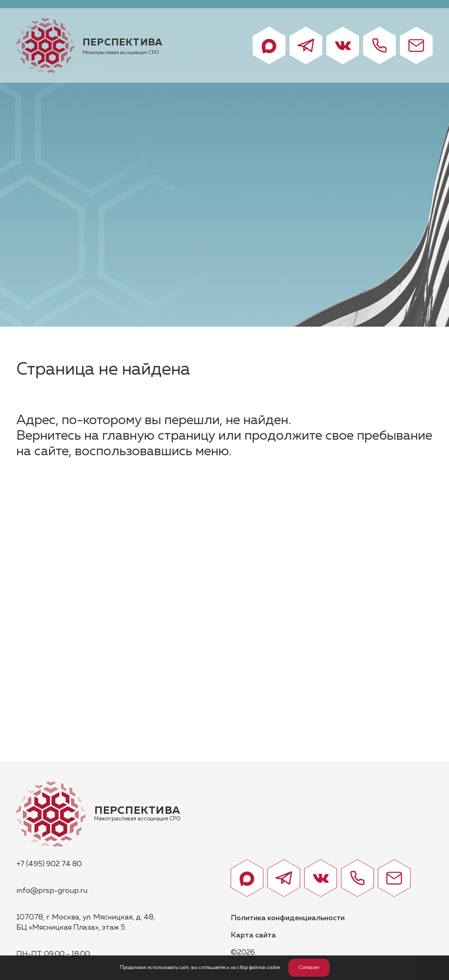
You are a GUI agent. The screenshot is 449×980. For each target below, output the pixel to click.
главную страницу (159, 436)
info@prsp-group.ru (52, 891)
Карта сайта (253, 935)
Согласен (309, 968)
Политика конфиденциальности (288, 918)
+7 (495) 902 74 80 (49, 864)
